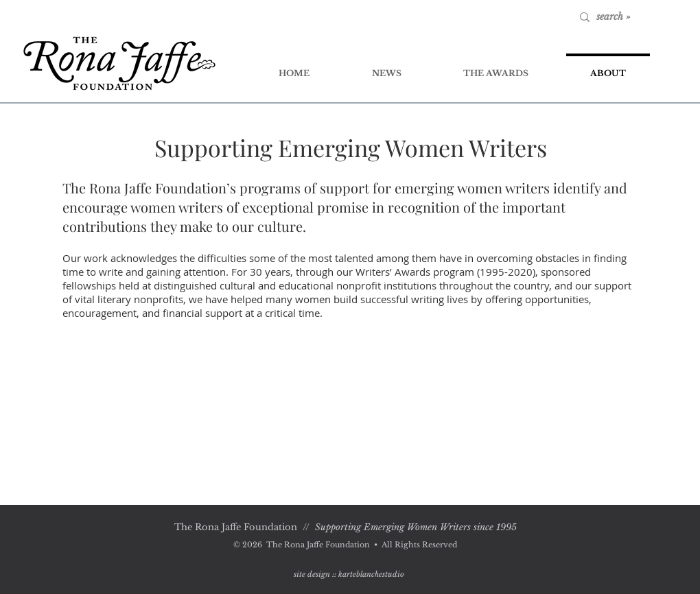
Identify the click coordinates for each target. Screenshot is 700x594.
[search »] (641, 17)
